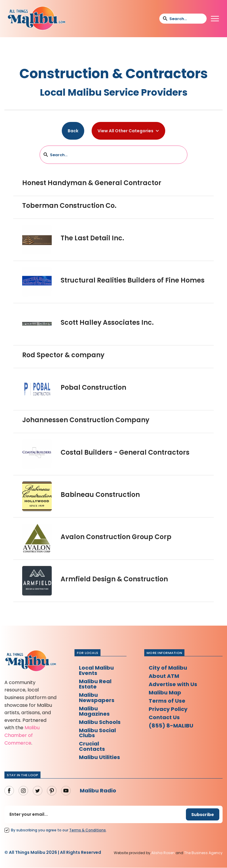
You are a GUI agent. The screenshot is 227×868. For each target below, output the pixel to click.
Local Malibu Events (96, 670)
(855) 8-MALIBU (171, 726)
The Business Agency (203, 853)
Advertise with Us (173, 684)
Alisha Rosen (163, 853)
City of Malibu (168, 668)
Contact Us (164, 717)
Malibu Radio (98, 791)
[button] (215, 19)
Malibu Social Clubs (97, 733)
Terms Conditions (87, 830)
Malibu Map (165, 692)
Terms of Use (167, 701)
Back (73, 131)
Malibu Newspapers (97, 697)
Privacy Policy (168, 709)
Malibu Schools (100, 722)
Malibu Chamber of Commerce (22, 735)
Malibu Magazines (94, 711)
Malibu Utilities (99, 757)
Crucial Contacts (92, 747)
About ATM (164, 676)
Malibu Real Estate (95, 684)
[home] (36, 19)
